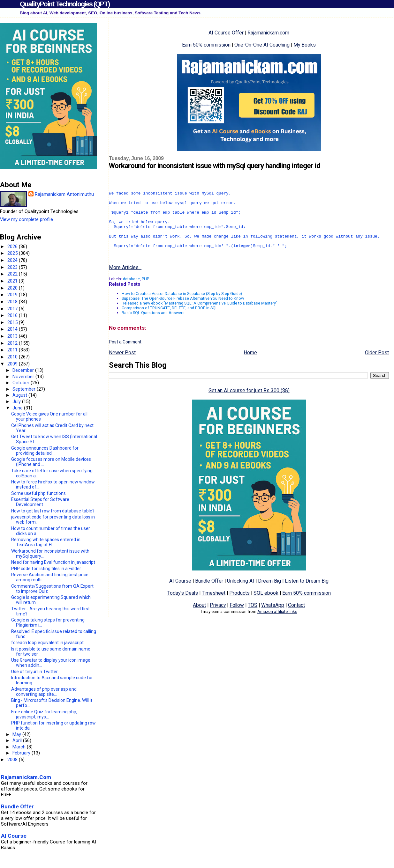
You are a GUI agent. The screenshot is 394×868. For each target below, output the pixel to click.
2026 (13, 246)
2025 (13, 253)
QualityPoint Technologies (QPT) (65, 4)
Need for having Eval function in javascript (53, 562)
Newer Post (122, 365)
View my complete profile (27, 219)
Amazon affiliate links (277, 624)
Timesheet (214, 605)
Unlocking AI (241, 593)
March (20, 747)
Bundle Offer (209, 593)
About (199, 618)
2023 (13, 267)
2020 (13, 288)
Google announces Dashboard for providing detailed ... (45, 451)
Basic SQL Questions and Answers (153, 325)
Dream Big (269, 593)
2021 (13, 281)
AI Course (180, 593)
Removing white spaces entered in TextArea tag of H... (46, 542)
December (24, 370)
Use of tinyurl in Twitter (34, 672)
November (24, 377)
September (25, 389)
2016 (13, 315)
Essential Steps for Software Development (40, 502)
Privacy (218, 618)
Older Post (377, 365)
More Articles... (125, 280)
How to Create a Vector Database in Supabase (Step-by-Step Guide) (182, 306)
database (131, 291)
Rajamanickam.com (268, 33)
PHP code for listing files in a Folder (46, 569)
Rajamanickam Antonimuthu (64, 194)
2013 (13, 336)
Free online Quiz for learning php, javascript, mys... (44, 714)
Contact (296, 618)
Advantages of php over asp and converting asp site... (44, 692)
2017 (13, 309)
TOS (253, 618)
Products (239, 605)
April (18, 740)
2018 (13, 302)
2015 (13, 322)
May (17, 734)
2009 (13, 364)
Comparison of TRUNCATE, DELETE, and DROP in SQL (170, 320)
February (22, 753)
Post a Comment (125, 354)
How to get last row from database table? (53, 511)
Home (250, 365)
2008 (13, 760)
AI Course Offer (226, 33)
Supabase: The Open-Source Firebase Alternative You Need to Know (183, 311)
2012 (13, 343)
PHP (145, 291)
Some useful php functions (38, 493)
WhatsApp (273, 618)
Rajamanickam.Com (26, 777)
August (20, 395)
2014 (13, 329)
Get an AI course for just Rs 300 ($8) (249, 403)
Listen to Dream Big (307, 593)
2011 (13, 350)
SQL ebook (266, 605)
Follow (237, 618)
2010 (13, 357)
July (17, 401)
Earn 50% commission (206, 45)
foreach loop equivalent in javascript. (48, 643)
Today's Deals (183, 605)
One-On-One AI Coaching (262, 45)
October (22, 383)
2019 (13, 295)
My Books (305, 45)
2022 (13, 274)
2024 (13, 260)
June (18, 408)
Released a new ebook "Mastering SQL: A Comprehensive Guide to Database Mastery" (200, 316)
